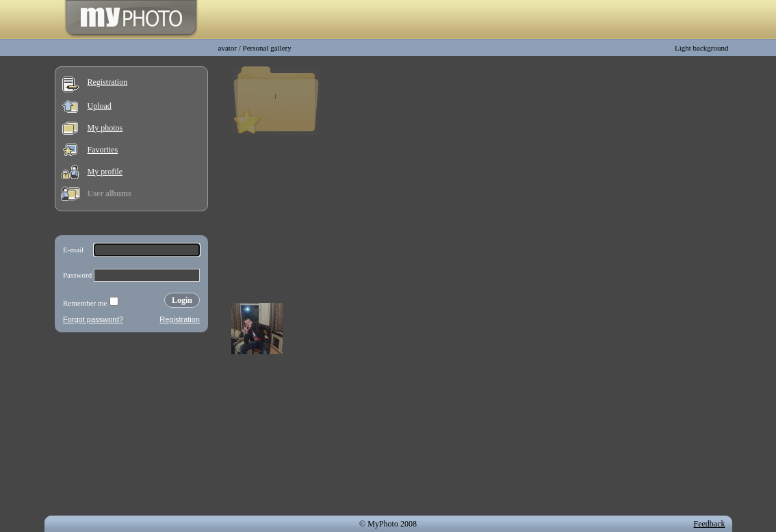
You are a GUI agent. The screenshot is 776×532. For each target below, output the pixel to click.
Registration (108, 82)
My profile (105, 172)
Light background (702, 48)
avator (228, 48)
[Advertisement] (131, 427)
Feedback (710, 524)
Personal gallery (267, 48)
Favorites (103, 150)
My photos (105, 128)
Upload (100, 106)
